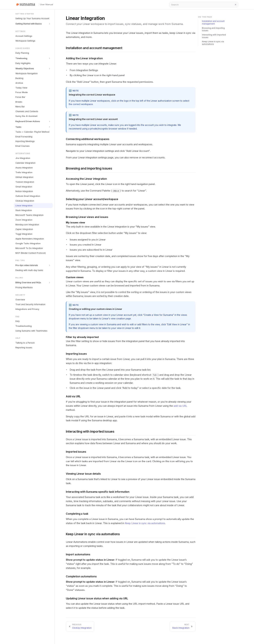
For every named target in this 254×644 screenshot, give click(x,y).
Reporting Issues (24, 348)
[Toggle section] (50, 24)
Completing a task (77, 514)
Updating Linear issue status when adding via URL (97, 598)
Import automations (78, 554)
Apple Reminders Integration (30, 239)
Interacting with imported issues (90, 431)
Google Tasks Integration (28, 243)
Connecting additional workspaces (88, 139)
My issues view (75, 222)
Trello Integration (24, 172)
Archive (19, 83)
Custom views (75, 277)
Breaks (19, 102)
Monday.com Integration (27, 225)
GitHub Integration (24, 177)
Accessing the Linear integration (86, 179)
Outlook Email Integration (28, 196)
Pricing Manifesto (24, 287)
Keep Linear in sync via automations (145, 523)
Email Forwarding (24, 137)
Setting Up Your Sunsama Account (32, 18)
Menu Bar (20, 107)
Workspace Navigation (27, 73)
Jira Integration (23, 158)
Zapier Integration (24, 229)
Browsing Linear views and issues (87, 217)
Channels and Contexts (27, 111)
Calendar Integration (25, 163)
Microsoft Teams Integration (29, 215)
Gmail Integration (24, 187)
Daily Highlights (23, 63)
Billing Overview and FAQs (28, 283)
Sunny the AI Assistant (26, 116)
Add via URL (73, 396)
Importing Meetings (25, 141)
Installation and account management (94, 48)
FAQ (17, 321)
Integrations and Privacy (27, 309)
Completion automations (81, 576)
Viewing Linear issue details (83, 474)
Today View (21, 88)
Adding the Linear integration (84, 58)
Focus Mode (22, 92)
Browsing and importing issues (89, 168)
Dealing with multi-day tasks (29, 270)
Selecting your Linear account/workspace (92, 199)
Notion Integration (24, 191)
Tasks (18, 127)
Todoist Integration (25, 182)
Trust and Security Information (30, 304)
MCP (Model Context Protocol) (31, 253)
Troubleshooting (24, 326)
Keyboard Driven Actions (28, 121)
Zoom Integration (24, 220)
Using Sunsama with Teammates (31, 331)
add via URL (180, 406)
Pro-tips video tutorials (27, 265)
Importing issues (76, 354)
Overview (20, 300)
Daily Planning (22, 53)
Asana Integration (24, 168)
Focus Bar (20, 97)
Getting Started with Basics (29, 24)
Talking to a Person (25, 343)
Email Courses (22, 146)
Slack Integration (24, 210)
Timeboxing (21, 58)
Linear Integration (24, 206)
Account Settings (24, 36)
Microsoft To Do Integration (29, 248)
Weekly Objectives (25, 69)
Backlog (19, 78)
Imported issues (76, 452)
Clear (236, 5)
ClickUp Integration (25, 201)
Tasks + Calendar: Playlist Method (32, 132)
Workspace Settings (25, 41)
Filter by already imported (82, 337)
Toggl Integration (24, 234)
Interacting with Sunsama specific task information (98, 492)
